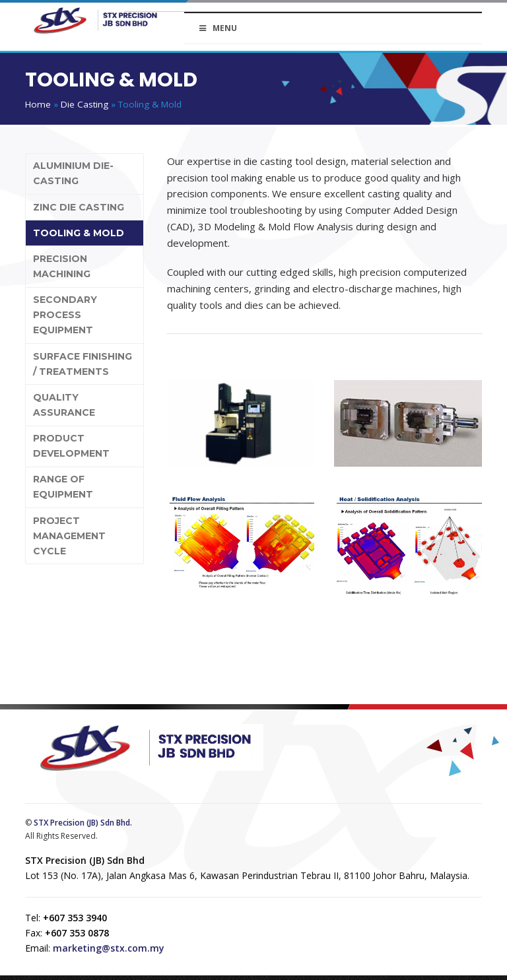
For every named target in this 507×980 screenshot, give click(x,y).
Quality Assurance (64, 405)
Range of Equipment (63, 487)
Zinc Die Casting (79, 207)
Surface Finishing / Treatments (83, 364)
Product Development (71, 446)
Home (38, 104)
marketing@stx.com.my (109, 948)
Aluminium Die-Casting (73, 173)
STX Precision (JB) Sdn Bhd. (83, 823)
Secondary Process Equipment (65, 315)
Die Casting (84, 104)
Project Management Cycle (69, 536)
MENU (217, 28)
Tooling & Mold (79, 233)
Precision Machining (62, 266)
